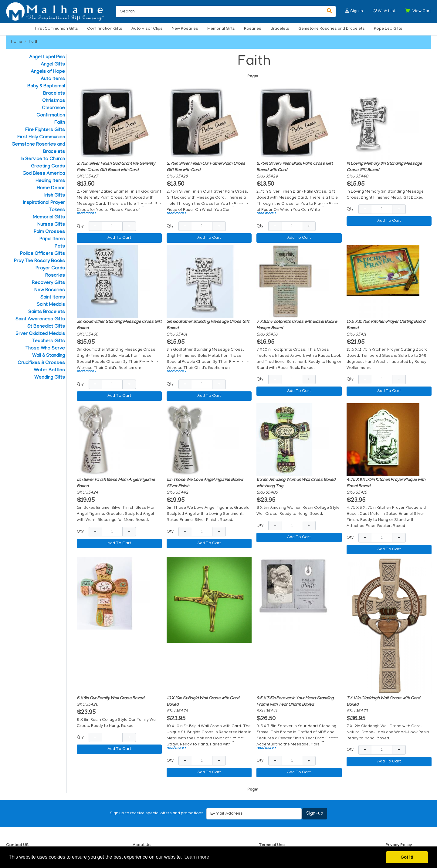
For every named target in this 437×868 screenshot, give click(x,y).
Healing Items (50, 181)
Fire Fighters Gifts (45, 130)
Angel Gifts (53, 65)
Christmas (54, 101)
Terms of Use (272, 845)
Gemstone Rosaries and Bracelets (332, 29)
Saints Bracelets (47, 312)
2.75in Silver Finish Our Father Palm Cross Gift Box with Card (206, 167)
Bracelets (280, 29)
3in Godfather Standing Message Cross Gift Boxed (208, 325)
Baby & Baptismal (46, 86)
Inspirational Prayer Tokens (44, 207)
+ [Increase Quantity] (129, 226)
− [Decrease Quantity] (95, 226)
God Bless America (44, 174)
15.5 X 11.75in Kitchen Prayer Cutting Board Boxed (386, 325)
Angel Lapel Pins (47, 57)
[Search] (220, 12)
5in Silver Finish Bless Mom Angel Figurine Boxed (116, 483)
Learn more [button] (197, 857)
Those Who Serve (45, 349)
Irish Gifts (55, 196)
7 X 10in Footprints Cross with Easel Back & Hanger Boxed (297, 325)
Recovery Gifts (48, 283)
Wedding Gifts (50, 378)
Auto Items (53, 79)
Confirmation (51, 116)
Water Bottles (49, 370)
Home (17, 42)
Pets (60, 247)
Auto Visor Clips (147, 29)
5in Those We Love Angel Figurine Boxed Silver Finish (205, 483)
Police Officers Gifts (42, 254)
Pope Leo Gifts (388, 29)
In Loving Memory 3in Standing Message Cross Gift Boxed (384, 167)
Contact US (17, 845)
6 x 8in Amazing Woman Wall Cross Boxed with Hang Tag (296, 483)
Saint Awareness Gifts (40, 319)
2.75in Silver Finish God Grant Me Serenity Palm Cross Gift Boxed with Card (116, 167)
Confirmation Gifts (105, 29)
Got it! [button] (407, 857)
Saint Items (53, 298)
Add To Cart (119, 238)
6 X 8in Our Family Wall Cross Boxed (110, 699)
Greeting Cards (48, 167)
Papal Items (52, 239)
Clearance (53, 108)
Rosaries (253, 29)
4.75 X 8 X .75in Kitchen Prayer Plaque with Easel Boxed (386, 483)
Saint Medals (51, 305)
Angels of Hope (48, 72)
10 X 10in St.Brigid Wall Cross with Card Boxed (203, 702)
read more (87, 213)
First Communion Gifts (56, 29)
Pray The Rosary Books (39, 261)
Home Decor (51, 188)
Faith (34, 42)
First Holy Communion (41, 137)
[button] (347, 11)
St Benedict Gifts (46, 327)
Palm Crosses (49, 232)
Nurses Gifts (51, 225)
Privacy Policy (399, 845)
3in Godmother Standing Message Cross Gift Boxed (119, 325)
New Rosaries (185, 29)
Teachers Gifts (48, 341)
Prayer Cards (50, 269)
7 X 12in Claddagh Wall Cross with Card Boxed (383, 702)
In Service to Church (43, 159)
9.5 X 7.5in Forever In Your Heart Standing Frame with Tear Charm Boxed (295, 702)
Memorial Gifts (221, 29)
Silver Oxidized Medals (40, 334)
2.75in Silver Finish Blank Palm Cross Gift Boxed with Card (295, 167)
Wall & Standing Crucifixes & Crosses (41, 360)
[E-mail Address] (254, 814)
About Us (142, 845)
